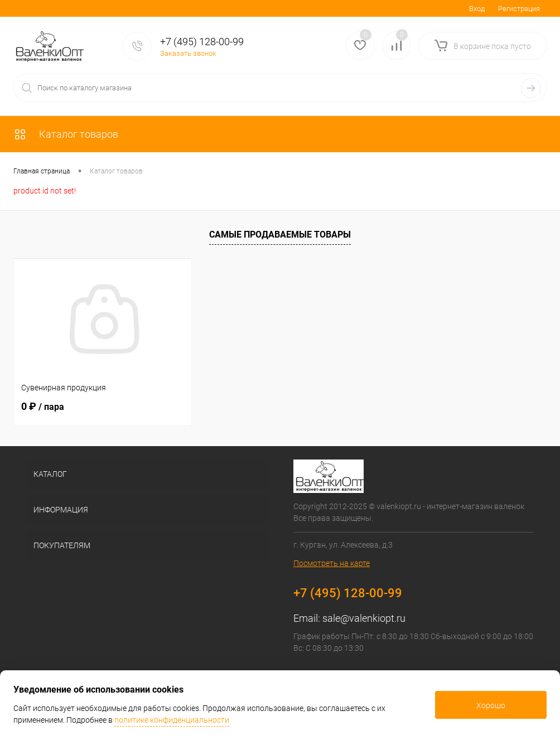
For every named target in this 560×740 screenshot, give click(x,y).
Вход (477, 9)
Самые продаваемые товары (280, 234)
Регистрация (519, 9)
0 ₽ (43, 406)
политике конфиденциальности (172, 720)
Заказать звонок (188, 53)
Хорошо (491, 705)
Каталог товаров (66, 134)
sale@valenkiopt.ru (364, 618)
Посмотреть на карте (332, 563)
